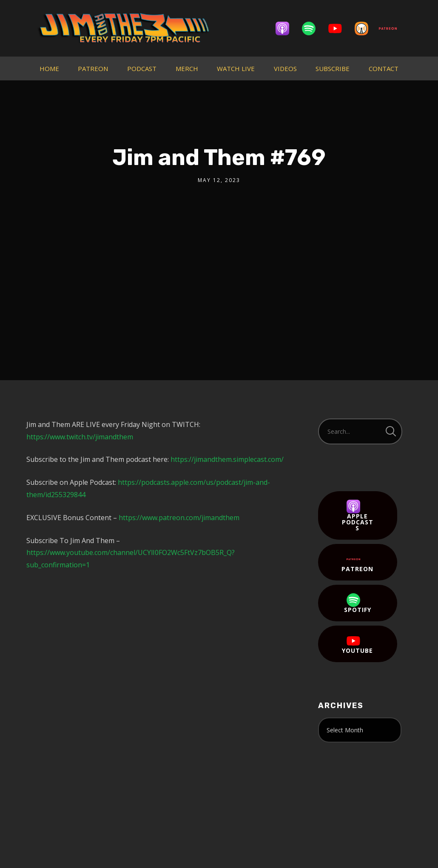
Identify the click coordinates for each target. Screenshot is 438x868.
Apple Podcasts (358, 516)
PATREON (93, 68)
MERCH (187, 68)
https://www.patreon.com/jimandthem (179, 518)
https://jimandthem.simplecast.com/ (227, 459)
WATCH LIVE (236, 68)
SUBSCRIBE (333, 68)
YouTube (357, 644)
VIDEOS (285, 68)
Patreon (357, 563)
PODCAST (142, 68)
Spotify (358, 603)
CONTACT (384, 68)
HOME (49, 68)
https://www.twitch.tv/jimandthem (80, 437)
